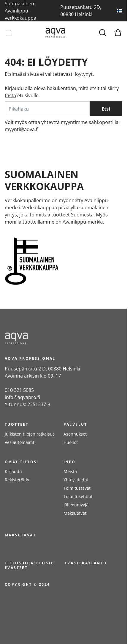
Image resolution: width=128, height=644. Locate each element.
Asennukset (75, 434)
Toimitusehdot (78, 496)
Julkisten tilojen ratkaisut (29, 434)
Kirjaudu (13, 471)
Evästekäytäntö (86, 563)
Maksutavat (75, 513)
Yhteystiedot (76, 480)
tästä (10, 95)
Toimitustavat (77, 488)
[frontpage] (58, 338)
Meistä (70, 471)
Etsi (106, 109)
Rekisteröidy (17, 480)
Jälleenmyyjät (77, 505)
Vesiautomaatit (20, 442)
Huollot (71, 442)
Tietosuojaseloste (29, 563)
